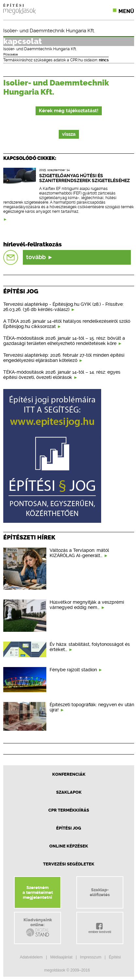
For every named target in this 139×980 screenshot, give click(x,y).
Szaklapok (69, 792)
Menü (126, 11)
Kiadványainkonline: (38, 927)
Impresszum (91, 957)
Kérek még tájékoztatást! (69, 111)
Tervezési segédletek (69, 864)
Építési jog (69, 828)
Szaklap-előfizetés (100, 892)
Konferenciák (69, 774)
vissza (69, 134)
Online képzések (69, 846)
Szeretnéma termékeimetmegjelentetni (38, 892)
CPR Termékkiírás (69, 810)
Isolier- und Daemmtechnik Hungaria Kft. (49, 31)
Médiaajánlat (61, 957)
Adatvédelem (31, 957)
